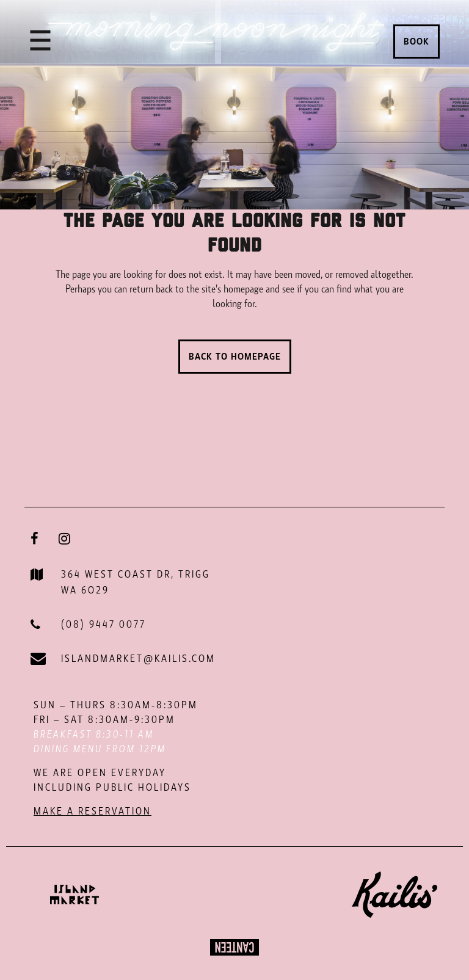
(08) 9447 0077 (104, 624)
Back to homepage (235, 357)
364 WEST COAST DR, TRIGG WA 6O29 (136, 582)
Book (416, 42)
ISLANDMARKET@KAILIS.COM (138, 659)
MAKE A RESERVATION (93, 811)
